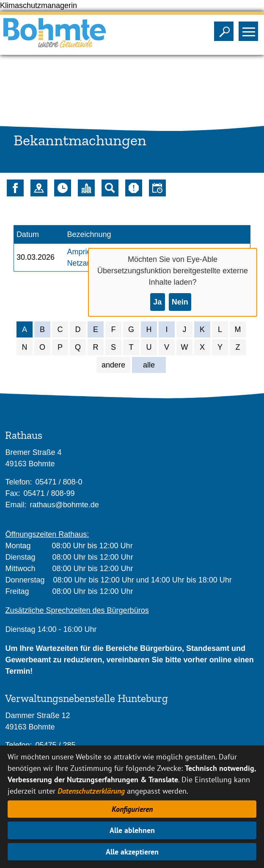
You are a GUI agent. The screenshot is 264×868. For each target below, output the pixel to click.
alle (149, 365)
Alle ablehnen (132, 830)
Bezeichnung (89, 234)
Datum (28, 234)
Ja (157, 302)
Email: (16, 505)
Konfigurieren (132, 809)
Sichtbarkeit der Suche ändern (226, 29)
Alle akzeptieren (132, 852)
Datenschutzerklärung (91, 791)
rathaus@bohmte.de (64, 505)
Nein (180, 302)
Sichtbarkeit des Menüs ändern (250, 29)
